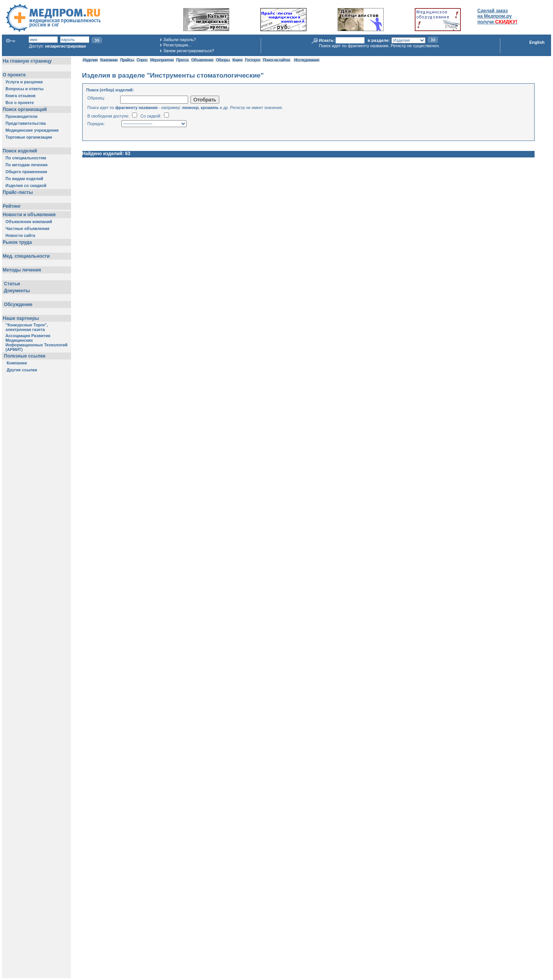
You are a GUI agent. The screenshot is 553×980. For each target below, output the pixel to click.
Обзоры (223, 60)
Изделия (90, 60)
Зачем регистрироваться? (189, 51)
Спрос (142, 60)
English (537, 42)
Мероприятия (162, 60)
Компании (109, 60)
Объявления (202, 60)
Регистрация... (177, 45)
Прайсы (127, 60)
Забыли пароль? (180, 40)
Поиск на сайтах (276, 60)
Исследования (307, 60)
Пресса (182, 60)
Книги (237, 60)
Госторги (252, 60)
